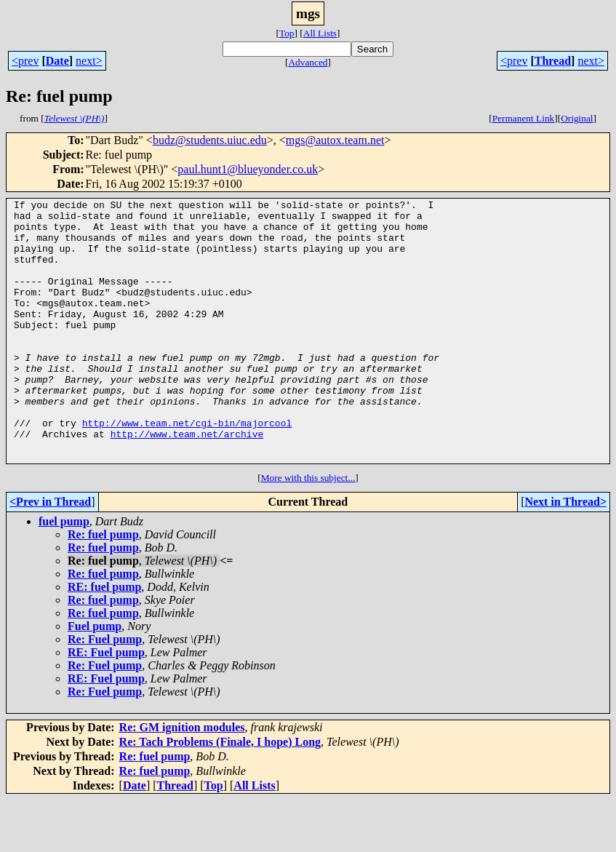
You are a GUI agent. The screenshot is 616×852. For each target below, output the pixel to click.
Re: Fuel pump (105, 692)
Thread (553, 61)
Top (287, 33)
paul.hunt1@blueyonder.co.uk (248, 169)
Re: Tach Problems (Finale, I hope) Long (220, 794)
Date (57, 61)
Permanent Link (524, 118)
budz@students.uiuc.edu (210, 140)
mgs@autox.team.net (335, 140)
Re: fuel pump (103, 587)
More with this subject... (308, 530)
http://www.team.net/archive (187, 482)
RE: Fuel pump (106, 705)
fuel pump (64, 574)
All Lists (320, 33)
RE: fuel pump (104, 639)
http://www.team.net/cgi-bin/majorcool (187, 469)
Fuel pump (95, 678)
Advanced (308, 62)
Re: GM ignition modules (182, 780)
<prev (25, 61)
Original (577, 118)
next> (89, 61)
